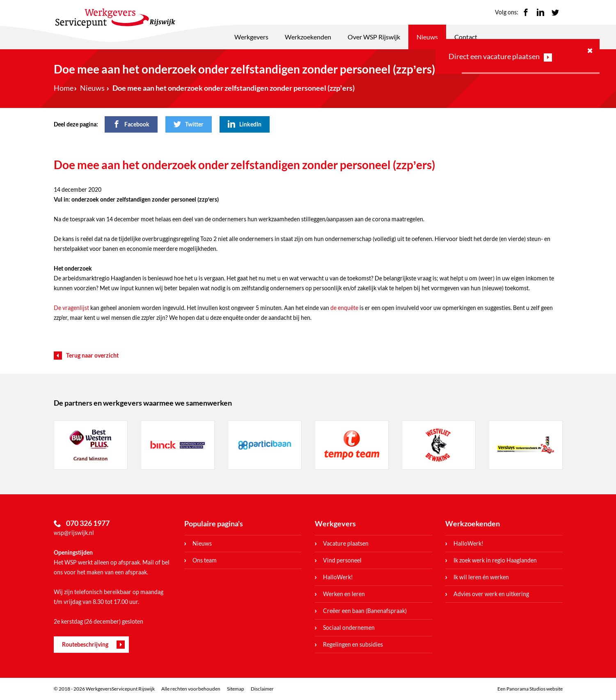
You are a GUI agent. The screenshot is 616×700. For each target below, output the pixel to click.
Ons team (205, 560)
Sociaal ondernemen (349, 628)
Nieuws (427, 37)
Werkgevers (251, 37)
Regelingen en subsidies (353, 644)
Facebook (526, 12)
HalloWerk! (338, 577)
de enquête (344, 308)
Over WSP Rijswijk (374, 37)
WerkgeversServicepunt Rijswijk (115, 18)
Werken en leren (344, 594)
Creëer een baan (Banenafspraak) (365, 611)
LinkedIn (540, 12)
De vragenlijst (71, 308)
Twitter (555, 12)
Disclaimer (262, 689)
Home (64, 88)
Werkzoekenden (308, 37)
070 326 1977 (88, 523)
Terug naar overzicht (92, 355)
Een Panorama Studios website (530, 689)
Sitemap (236, 689)
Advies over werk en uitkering (491, 594)
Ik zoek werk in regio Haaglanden (495, 560)
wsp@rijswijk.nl (74, 533)
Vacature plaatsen (346, 543)
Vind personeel (342, 560)
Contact (466, 37)
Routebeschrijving (85, 644)
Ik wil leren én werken (481, 577)
